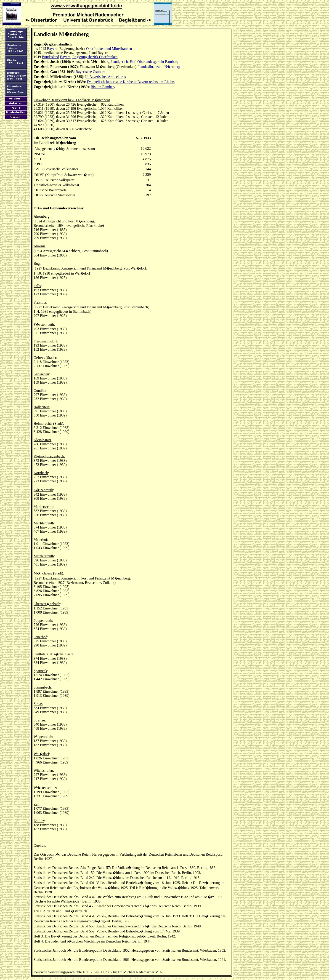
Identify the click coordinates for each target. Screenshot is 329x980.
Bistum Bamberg (103, 87)
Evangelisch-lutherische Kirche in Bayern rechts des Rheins (131, 82)
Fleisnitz (40, 302)
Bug (37, 263)
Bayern (52, 49)
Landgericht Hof (123, 62)
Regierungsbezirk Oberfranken (95, 57)
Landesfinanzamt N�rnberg (159, 67)
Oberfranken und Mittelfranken (109, 49)
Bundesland (50, 57)
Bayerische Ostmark (90, 72)
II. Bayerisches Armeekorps (106, 77)
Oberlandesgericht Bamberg (158, 62)
